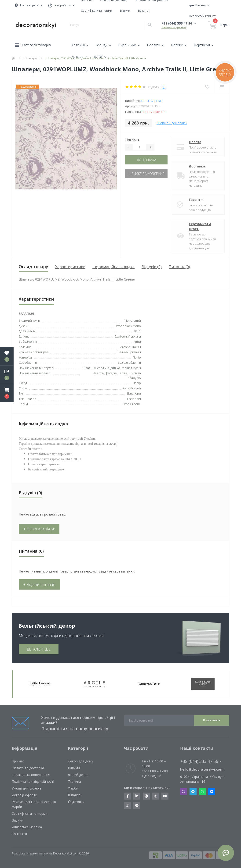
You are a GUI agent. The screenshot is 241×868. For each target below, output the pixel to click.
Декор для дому (80, 761)
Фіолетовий (132, 320)
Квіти (137, 342)
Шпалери (75, 795)
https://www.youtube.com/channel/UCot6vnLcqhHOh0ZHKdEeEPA (165, 796)
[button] (7, 393)
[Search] (150, 25)
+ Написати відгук (39, 529)
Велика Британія (129, 352)
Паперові (134, 399)
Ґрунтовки (76, 802)
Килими (74, 768)
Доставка (197, 166)
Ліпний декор (78, 775)
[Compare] (222, 87)
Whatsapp (202, 792)
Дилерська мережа (27, 827)
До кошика (146, 160)
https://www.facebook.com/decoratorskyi (128, 796)
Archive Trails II (131, 347)
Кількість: (133, 139)
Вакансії (144, 11)
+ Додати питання (39, 584)
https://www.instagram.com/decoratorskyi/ (156, 796)
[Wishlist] (207, 87)
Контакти (19, 834)
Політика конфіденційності (33, 781)
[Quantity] (139, 147)
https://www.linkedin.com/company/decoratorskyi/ (137, 796)
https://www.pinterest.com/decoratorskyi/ (146, 796)
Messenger (212, 792)
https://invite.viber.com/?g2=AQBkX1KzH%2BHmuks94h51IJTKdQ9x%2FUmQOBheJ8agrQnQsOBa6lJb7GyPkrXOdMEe (128, 805)
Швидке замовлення (146, 174)
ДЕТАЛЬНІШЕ (39, 649)
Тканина (74, 781)
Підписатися (212, 720)
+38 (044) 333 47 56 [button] (201, 761)
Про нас (18, 761)
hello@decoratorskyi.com (202, 769)
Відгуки (125, 11)
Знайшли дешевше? (172, 123)
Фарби (73, 788)
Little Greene (152, 101)
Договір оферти (24, 795)
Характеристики (70, 267)
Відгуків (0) (152, 267)
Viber (184, 792)
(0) (163, 87)
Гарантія (196, 200)
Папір (137, 383)
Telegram (193, 792)
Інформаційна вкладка (113, 267)
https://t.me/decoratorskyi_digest (137, 805)
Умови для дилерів (27, 788)
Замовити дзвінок (174, 27)
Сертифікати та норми (97, 11)
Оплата (195, 142)
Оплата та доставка (28, 768)
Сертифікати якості (200, 226)
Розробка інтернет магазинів (32, 853)
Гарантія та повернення (31, 775)
